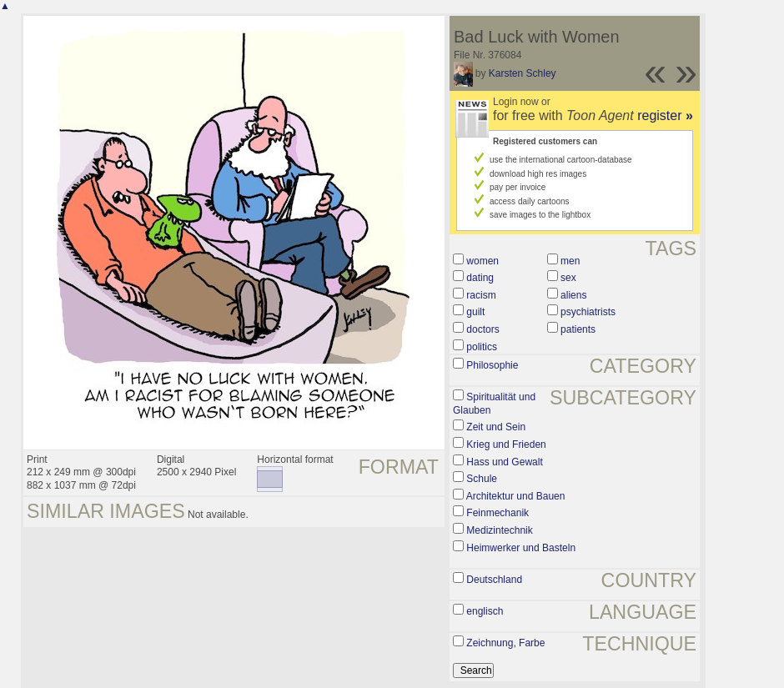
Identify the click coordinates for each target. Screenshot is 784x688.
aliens (573, 295)
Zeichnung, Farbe (505, 643)
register (665, 116)
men (570, 261)
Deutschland (494, 580)
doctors (482, 329)
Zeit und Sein (496, 427)
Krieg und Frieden (506, 444)
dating (480, 278)
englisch (485, 611)
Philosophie (492, 365)
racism (481, 295)
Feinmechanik (498, 513)
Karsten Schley (523, 73)
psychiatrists (588, 312)
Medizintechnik (499, 530)
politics (482, 347)
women (482, 261)
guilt (475, 312)
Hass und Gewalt (504, 462)
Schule (482, 479)
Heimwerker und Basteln (521, 548)
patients (578, 329)
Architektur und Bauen (516, 496)
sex (568, 278)
